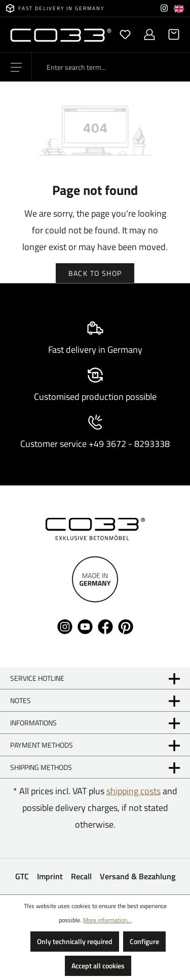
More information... (107, 920)
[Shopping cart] (171, 34)
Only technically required (75, 941)
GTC (22, 876)
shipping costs (134, 791)
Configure (144, 941)
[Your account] (149, 34)
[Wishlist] (125, 34)
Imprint (50, 876)
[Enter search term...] (111, 67)
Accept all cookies (98, 966)
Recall (81, 876)
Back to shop (95, 273)
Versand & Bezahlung (138, 876)
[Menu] (16, 67)
